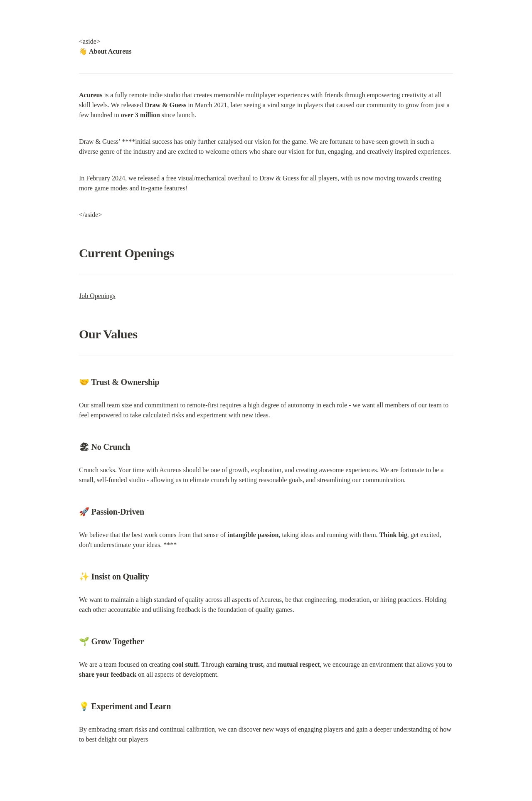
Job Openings (97, 296)
